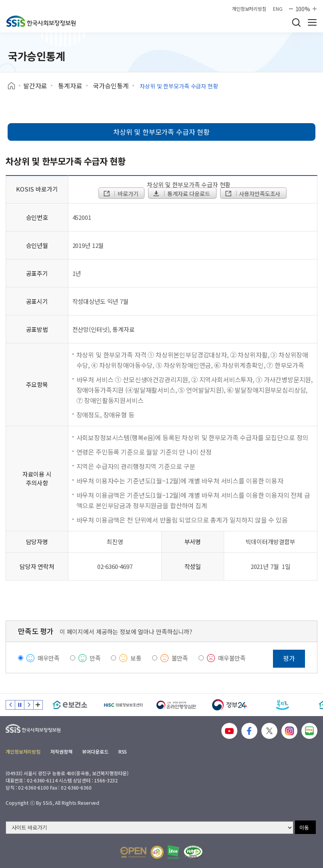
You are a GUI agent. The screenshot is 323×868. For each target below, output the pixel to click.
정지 (20, 705)
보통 (136, 658)
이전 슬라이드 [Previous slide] (10, 705)
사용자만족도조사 (253, 194)
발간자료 (35, 86)
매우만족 (49, 658)
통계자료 (70, 86)
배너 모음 (38, 705)
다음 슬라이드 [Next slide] (29, 705)
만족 (95, 658)
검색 (296, 22)
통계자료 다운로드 (181, 194)
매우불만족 (232, 658)
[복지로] (283, 705)
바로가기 (120, 194)
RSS (123, 751)
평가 (289, 658)
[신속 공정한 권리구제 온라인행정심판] (176, 705)
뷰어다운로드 (95, 751)
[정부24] (230, 705)
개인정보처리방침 (249, 9)
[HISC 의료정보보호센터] (123, 705)
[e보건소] (70, 705)
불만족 (180, 658)
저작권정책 (61, 751)
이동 (304, 827)
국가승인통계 (111, 86)
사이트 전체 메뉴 (312, 22)
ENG (278, 9)
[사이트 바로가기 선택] (149, 828)
